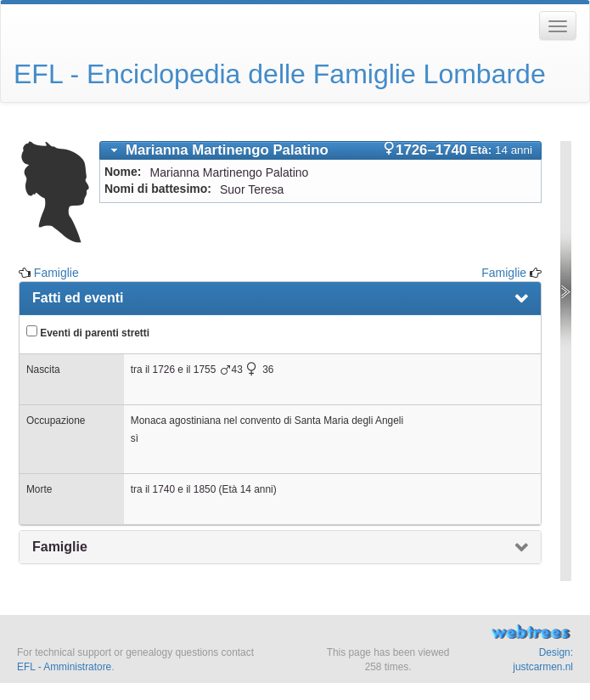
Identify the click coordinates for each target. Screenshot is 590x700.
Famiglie (56, 273)
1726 (164, 370)
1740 (164, 489)
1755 (205, 370)
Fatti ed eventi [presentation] (78, 298)
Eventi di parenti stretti (88, 332)
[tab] (320, 150)
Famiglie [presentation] (60, 547)
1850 (205, 489)
